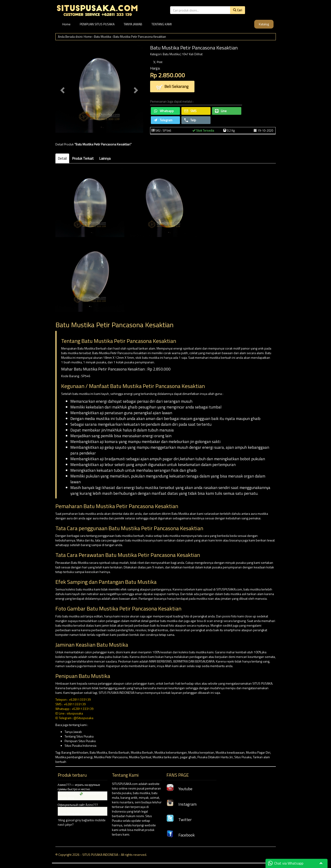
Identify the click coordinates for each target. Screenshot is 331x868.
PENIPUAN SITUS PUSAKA (97, 24)
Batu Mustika (103, 37)
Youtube (179, 789)
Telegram (163, 120)
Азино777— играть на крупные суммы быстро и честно (79, 787)
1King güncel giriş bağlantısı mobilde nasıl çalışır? (82, 822)
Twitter (179, 820)
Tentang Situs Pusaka (79, 736)
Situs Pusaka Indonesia (80, 745)
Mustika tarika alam (166, 757)
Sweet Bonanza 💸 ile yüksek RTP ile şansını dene (82, 796)
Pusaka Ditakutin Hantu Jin (215, 757)
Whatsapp (164, 111)
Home (66, 24)
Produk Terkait (83, 158)
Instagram (181, 804)
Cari (238, 10)
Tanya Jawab (73, 732)
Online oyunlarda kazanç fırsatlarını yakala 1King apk (81, 811)
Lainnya (105, 158)
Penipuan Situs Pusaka (80, 741)
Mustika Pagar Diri (258, 752)
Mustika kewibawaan (230, 752)
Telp (190, 120)
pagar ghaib (188, 757)
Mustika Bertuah (142, 752)
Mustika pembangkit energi (74, 757)
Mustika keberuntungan (171, 752)
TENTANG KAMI (162, 24)
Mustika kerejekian (201, 752)
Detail (62, 158)
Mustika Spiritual (140, 757)
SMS (190, 111)
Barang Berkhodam (75, 752)
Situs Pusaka (243, 757)
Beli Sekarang (172, 87)
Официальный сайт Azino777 (78, 805)
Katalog (264, 24)
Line (221, 111)
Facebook (181, 835)
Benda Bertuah (119, 752)
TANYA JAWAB (133, 24)
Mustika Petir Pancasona (111, 757)
